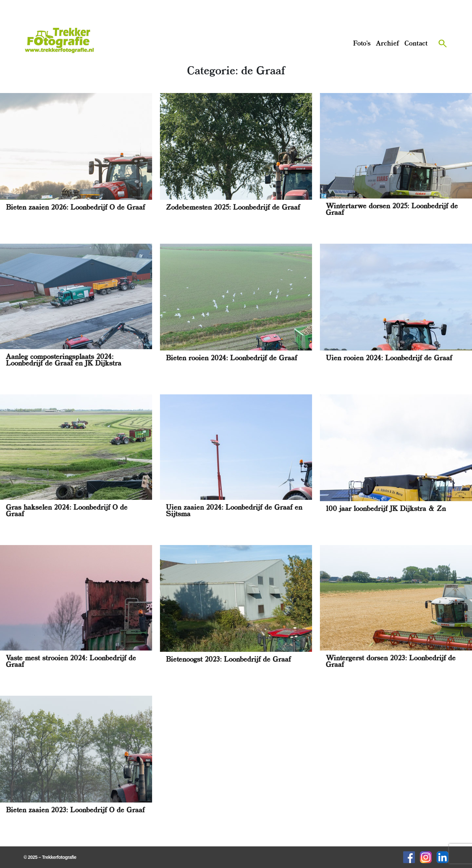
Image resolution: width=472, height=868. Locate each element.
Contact (416, 44)
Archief (387, 44)
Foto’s (362, 44)
